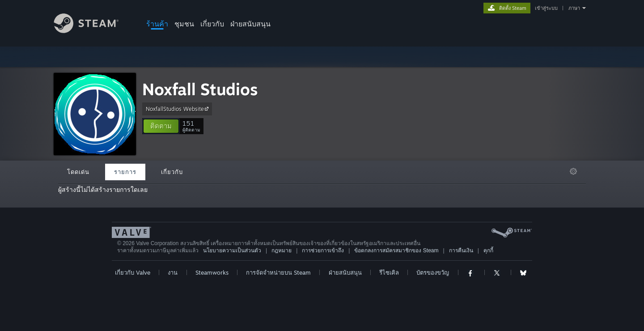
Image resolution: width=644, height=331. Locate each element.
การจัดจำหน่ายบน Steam (278, 272)
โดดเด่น (78, 172)
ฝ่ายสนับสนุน (250, 24)
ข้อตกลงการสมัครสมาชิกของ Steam (396, 250)
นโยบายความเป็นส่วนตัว (232, 250)
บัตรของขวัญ (433, 272)
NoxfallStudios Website (178, 109)
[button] (161, 126)
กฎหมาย (282, 250)
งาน (173, 272)
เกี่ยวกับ (212, 24)
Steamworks (212, 272)
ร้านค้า (157, 24)
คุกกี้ (488, 250)
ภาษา (574, 8)
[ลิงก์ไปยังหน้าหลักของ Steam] (93, 31)
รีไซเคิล (389, 272)
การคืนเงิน (461, 250)
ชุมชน (184, 24)
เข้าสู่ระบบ (546, 8)
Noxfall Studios (200, 89)
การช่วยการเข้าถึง (323, 250)
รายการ (125, 172)
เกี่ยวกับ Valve (133, 272)
